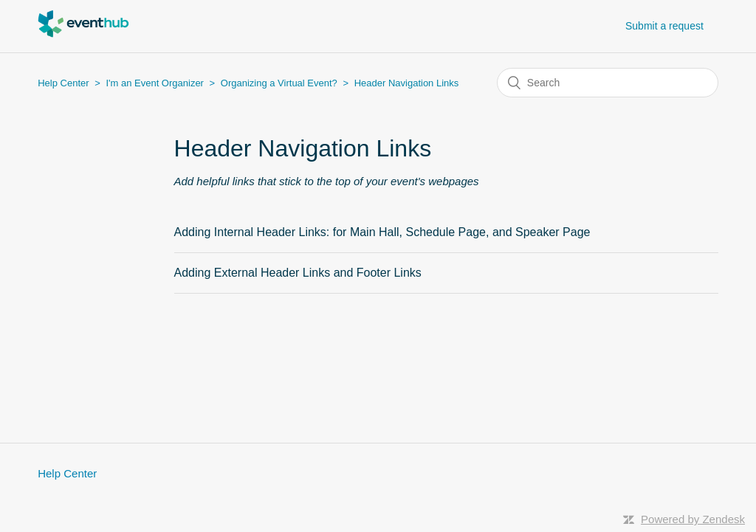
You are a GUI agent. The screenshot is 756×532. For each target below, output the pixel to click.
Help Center (63, 83)
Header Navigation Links (407, 83)
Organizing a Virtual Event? (279, 83)
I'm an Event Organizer (155, 83)
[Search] (608, 83)
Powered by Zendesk (693, 519)
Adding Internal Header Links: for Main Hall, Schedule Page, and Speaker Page (382, 232)
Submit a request (664, 26)
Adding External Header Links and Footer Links (298, 273)
